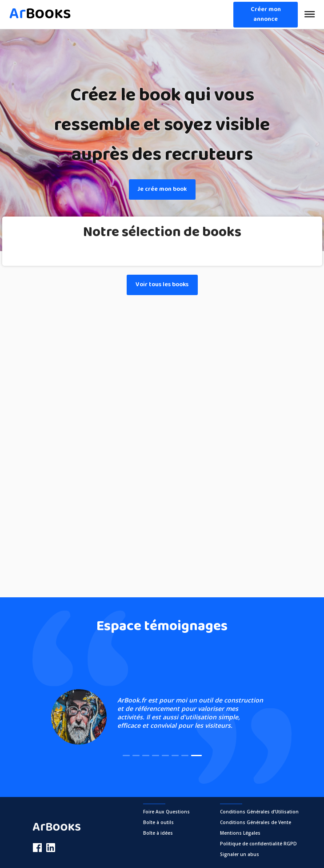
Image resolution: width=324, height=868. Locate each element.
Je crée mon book (162, 189)
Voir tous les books (162, 285)
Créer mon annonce (266, 14)
